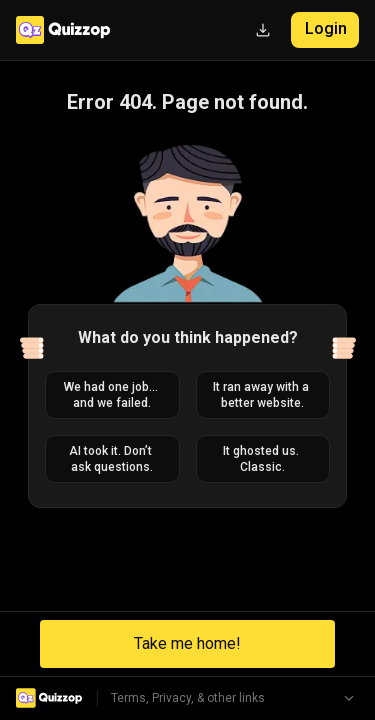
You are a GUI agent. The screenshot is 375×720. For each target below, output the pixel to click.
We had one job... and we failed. (112, 395)
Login (326, 28)
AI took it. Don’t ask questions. (112, 459)
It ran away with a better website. (262, 395)
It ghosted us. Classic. (262, 459)
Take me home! (187, 643)
